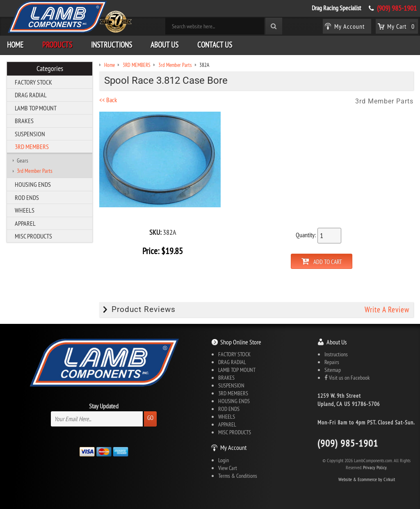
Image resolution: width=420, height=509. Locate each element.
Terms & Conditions (238, 476)
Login (224, 460)
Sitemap (333, 370)
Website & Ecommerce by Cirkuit (367, 479)
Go (150, 418)
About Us (164, 45)
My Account (233, 447)
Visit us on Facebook (347, 378)
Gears (23, 160)
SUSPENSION (30, 134)
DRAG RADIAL (31, 95)
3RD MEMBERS (32, 147)
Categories (50, 69)
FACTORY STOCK (33, 82)
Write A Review (387, 310)
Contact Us (215, 45)
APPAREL (25, 223)
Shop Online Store (241, 342)
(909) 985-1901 (397, 8)
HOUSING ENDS (33, 184)
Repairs (332, 362)
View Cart (228, 468)
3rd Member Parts (35, 171)
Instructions (112, 45)
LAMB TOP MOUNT (36, 108)
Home (15, 45)
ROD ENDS (27, 197)
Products (57, 45)
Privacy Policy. (375, 467)
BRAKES (24, 121)
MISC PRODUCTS (33, 236)
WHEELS (25, 210)
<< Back (108, 100)
